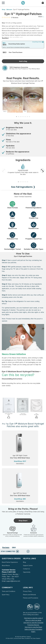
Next (41, 100)
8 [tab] (30, 117)
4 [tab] (22, 117)
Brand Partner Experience (10, 562)
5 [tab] (24, 117)
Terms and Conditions (9, 591)
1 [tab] (16, 117)
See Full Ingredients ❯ (23, 187)
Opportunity (27, 572)
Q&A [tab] (14, 547)
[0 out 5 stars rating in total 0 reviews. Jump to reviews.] (10, 17)
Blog (24, 562)
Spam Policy (6, 595)
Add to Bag (23, 61)
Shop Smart (23, 521)
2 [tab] (18, 117)
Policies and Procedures (31, 598)
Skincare (9, 9)
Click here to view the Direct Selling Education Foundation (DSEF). (33, 629)
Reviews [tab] (6, 547)
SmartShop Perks (38, 42)
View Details (20, 463)
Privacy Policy (27, 591)
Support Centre (28, 565)
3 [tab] (20, 117)
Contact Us (26, 569)
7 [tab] (28, 117)
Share (41, 17)
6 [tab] (26, 117)
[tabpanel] (23, 100)
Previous (5, 100)
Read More (5, 38)
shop (4, 9)
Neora (23, 3)
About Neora (6, 565)
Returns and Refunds (29, 595)
